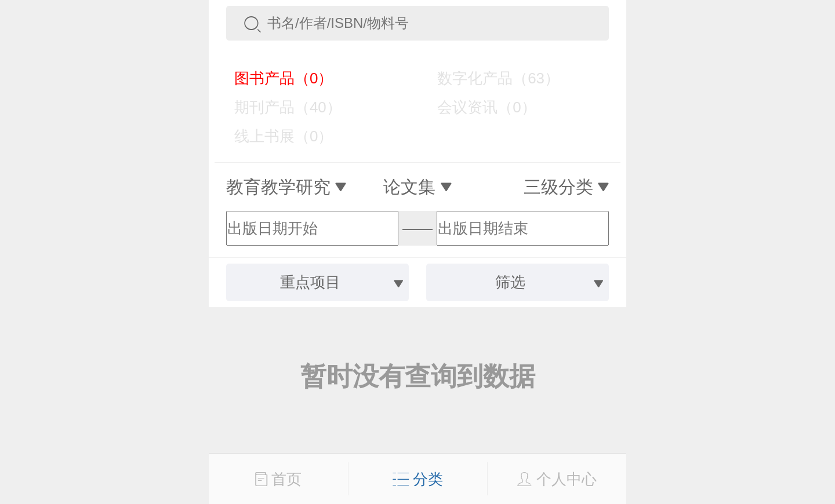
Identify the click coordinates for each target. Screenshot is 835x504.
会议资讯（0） (478, 107)
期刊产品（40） (279, 107)
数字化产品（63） (490, 78)
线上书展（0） (275, 136)
